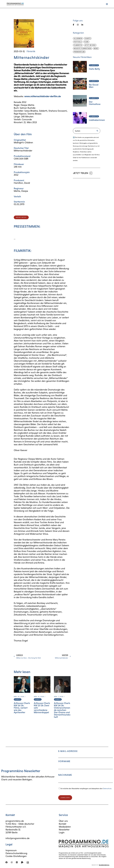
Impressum (11, 850)
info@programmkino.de (18, 838)
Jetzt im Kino (90, 45)
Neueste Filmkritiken (83, 48)
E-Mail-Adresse (86, 767)
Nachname (65, 775)
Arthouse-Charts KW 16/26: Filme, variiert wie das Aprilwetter (22, 708)
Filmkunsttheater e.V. (16, 827)
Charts (18, 699)
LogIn (62, 832)
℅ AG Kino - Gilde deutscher (20, 824)
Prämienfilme (79, 52)
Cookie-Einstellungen (16, 856)
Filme (86, 42)
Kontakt (62, 824)
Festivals (78, 42)
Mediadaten (65, 827)
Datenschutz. (107, 789)
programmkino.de (15, 821)
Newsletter (64, 830)
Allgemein (78, 38)
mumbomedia (104, 865)
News (96, 48)
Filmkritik (31, 51)
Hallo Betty (94, 69)
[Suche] (97, 131)
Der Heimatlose (95, 103)
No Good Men (94, 86)
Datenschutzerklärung (16, 853)
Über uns (63, 821)
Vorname (64, 761)
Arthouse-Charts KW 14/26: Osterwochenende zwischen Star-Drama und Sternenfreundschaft (62, 710)
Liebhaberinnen (97, 120)
